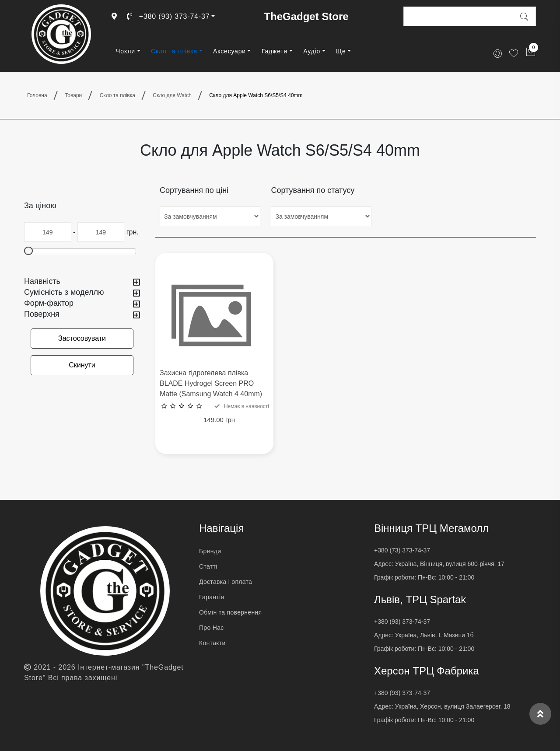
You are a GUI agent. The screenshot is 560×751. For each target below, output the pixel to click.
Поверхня (82, 314)
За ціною (40, 206)
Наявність (82, 281)
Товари (73, 95)
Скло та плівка (174, 51)
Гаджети (275, 51)
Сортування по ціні (194, 190)
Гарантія (212, 597)
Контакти (212, 643)
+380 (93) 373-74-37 (168, 16)
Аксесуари (229, 51)
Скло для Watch (172, 95)
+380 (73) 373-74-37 (402, 550)
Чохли (126, 51)
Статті (208, 566)
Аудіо (312, 51)
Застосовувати (82, 338)
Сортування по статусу (313, 190)
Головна (37, 95)
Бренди (210, 551)
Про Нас (212, 628)
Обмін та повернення (230, 612)
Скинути (82, 365)
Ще (341, 51)
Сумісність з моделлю (82, 292)
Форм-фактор (82, 303)
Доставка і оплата (226, 582)
